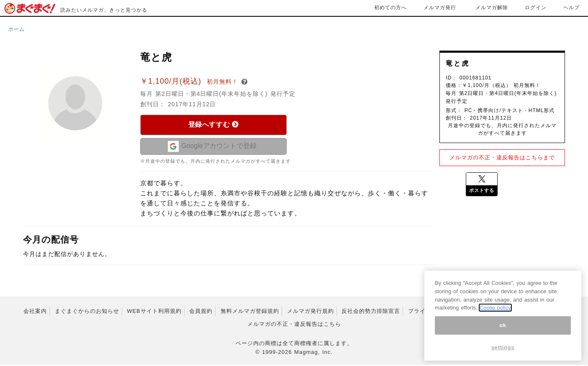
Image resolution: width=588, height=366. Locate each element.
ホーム (17, 29)
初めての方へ (390, 8)
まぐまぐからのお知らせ (87, 312)
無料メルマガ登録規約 (250, 312)
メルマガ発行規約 (311, 312)
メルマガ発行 (440, 8)
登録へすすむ (214, 124)
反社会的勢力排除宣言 (371, 312)
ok (503, 330)
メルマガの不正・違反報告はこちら (294, 325)
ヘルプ (571, 8)
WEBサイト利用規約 (154, 312)
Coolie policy (495, 312)
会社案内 (35, 312)
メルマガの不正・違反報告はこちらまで (502, 157)
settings (503, 352)
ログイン (536, 8)
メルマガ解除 (492, 8)
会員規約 (201, 312)
